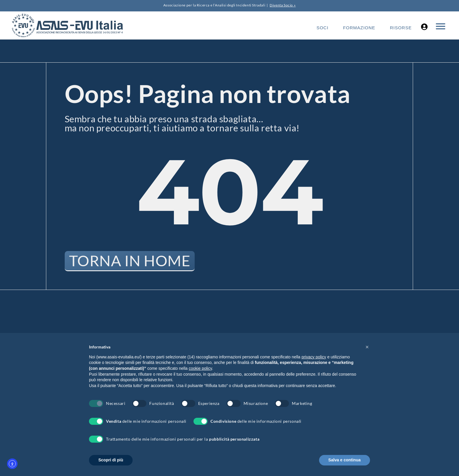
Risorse (401, 28)
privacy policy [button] (314, 357)
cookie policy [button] (200, 368)
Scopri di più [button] (111, 460)
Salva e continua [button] (345, 460)
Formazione (359, 28)
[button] (367, 347)
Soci (322, 28)
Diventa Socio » (283, 5)
